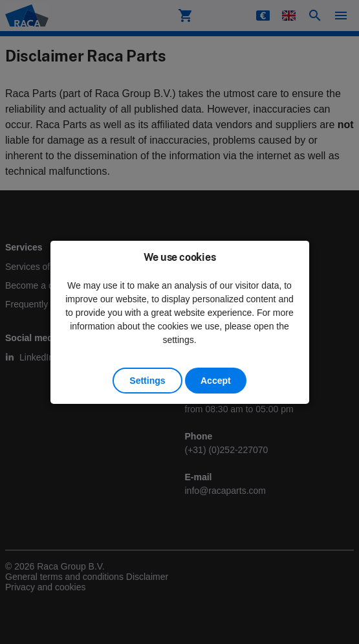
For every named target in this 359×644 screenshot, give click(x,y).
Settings (147, 381)
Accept (216, 381)
